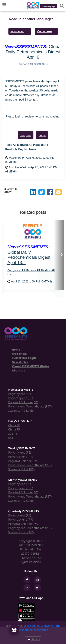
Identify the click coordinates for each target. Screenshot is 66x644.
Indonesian (17, 31)
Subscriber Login (24, 358)
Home (16, 349)
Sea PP (13, 438)
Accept (34, 639)
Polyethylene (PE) (20, 394)
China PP (14, 429)
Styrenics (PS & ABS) (21, 411)
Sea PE (13, 434)
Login (42, 135)
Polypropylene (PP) (21, 398)
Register (26, 135)
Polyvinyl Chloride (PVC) (24, 402)
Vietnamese (44, 31)
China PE (14, 425)
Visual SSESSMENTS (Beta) (30, 366)
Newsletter (20, 362)
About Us (18, 370)
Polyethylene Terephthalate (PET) (30, 406)
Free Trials (19, 354)
